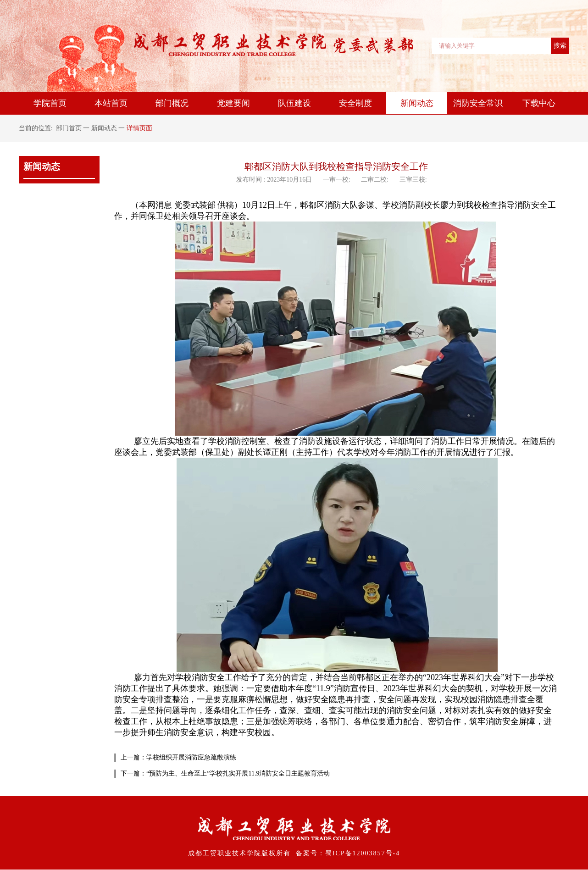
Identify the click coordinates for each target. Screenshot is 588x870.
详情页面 (139, 128)
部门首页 (69, 128)
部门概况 (172, 103)
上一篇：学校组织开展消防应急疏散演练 (178, 757)
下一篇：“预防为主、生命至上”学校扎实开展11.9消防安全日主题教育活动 (225, 773)
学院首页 (50, 103)
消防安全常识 (478, 103)
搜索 (560, 45)
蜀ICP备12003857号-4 (363, 853)
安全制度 (355, 103)
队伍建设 (294, 103)
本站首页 (111, 103)
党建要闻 (233, 103)
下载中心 (539, 103)
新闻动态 (417, 103)
